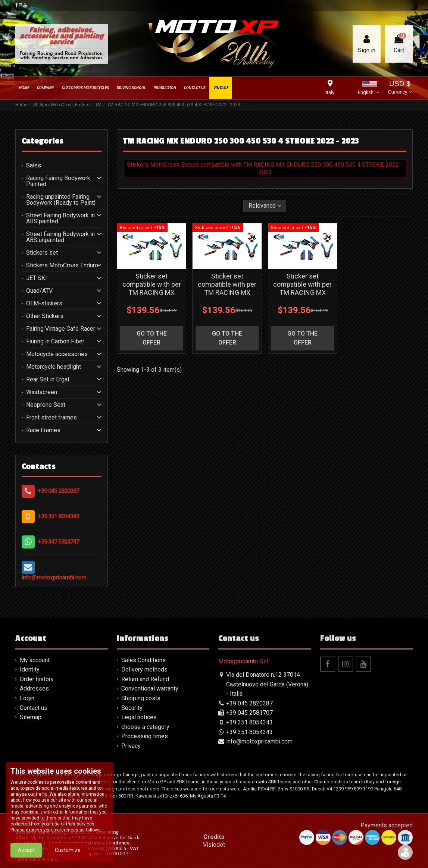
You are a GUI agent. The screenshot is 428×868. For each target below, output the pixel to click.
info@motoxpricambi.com (54, 577)
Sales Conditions (143, 660)
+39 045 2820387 (58, 491)
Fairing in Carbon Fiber (55, 342)
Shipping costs (141, 698)
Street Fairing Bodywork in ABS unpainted (60, 237)
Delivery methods (144, 669)
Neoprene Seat (46, 405)
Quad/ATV (39, 291)
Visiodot (214, 845)
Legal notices (139, 717)
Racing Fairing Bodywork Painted (58, 181)
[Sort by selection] (265, 206)
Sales (34, 166)
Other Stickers (45, 316)
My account (35, 660)
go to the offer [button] (152, 338)
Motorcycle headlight (54, 367)
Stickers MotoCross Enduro (62, 265)
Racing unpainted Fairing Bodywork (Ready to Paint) (61, 200)
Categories (43, 141)
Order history (37, 679)
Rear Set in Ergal (48, 380)
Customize (68, 850)
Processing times (145, 736)
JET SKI (37, 278)
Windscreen (42, 392)
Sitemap (31, 717)
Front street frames (51, 418)
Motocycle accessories (57, 354)
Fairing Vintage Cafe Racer (61, 329)
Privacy (131, 746)
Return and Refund (145, 679)
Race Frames (43, 430)
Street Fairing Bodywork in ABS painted (60, 218)
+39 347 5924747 (58, 542)
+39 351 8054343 (58, 516)
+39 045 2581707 (249, 713)
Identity (30, 669)
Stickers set (42, 253)
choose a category (145, 727)
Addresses (34, 688)
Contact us (34, 708)
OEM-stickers (44, 304)
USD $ (400, 88)
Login (27, 698)
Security (132, 708)
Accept (26, 850)
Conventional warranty (150, 688)
